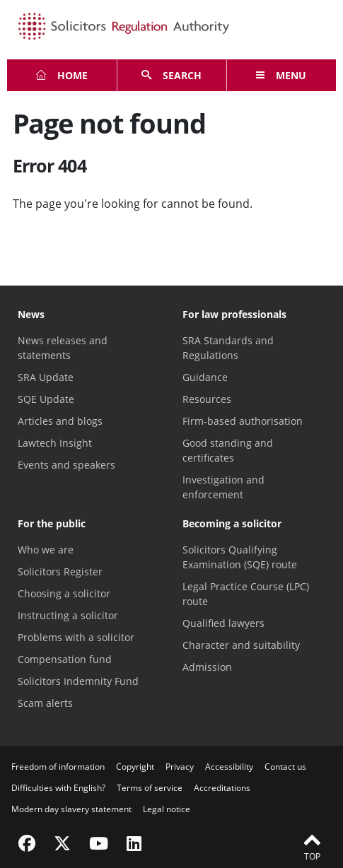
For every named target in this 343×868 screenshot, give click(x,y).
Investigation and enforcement (223, 487)
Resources (207, 399)
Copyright (135, 767)
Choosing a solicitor (64, 593)
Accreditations (222, 788)
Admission (207, 667)
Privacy (180, 767)
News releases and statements (63, 348)
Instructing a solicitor (68, 615)
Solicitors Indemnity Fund (78, 681)
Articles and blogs (60, 421)
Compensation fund (65, 659)
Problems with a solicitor (76, 637)
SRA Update (46, 377)
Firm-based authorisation (243, 421)
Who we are (46, 550)
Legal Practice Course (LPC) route (246, 594)
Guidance (205, 377)
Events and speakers (66, 465)
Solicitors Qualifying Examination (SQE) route (240, 557)
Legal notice (167, 809)
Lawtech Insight (55, 443)
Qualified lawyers (223, 623)
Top (312, 846)
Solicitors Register (60, 571)
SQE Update (46, 399)
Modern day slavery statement (71, 809)
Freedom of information (58, 767)
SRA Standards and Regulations (228, 348)
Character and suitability (241, 645)
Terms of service (150, 788)
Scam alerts (45, 703)
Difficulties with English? (58, 788)
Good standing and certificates (228, 450)
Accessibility (229, 767)
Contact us (285, 767)
